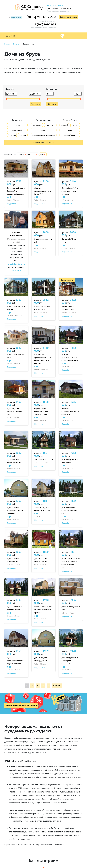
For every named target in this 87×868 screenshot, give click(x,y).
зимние (44, 130)
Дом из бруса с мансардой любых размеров (15, 510)
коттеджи (37, 125)
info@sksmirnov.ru (55, 5)
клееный (64, 125)
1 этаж (17, 125)
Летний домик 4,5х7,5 (43, 459)
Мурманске (16, 18)
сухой (75, 125)
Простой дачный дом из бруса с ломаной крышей (43, 610)
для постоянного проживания (44, 135)
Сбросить (52, 104)
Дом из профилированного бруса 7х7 (43, 191)
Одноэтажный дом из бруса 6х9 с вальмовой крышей (16, 191)
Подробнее (12, 204)
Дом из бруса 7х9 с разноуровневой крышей (70, 191)
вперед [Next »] (57, 686)
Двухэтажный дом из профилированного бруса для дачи (71, 561)
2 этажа (23, 135)
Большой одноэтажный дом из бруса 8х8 (71, 411)
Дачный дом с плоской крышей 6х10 (14, 411)
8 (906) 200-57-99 (40, 17)
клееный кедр (70, 135)
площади (33, 154)
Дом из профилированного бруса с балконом (15, 661)
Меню (10, 36)
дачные (50, 125)
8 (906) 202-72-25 (45, 24)
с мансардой (17, 130)
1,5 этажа (12, 135)
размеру (22, 154)
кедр (70, 130)
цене (43, 154)
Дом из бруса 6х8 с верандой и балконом (70, 661)
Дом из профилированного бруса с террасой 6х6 (70, 357)
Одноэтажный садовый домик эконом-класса (41, 411)
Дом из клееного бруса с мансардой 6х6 (69, 510)
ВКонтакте (16, 270)
